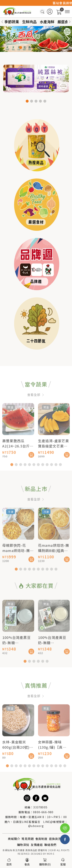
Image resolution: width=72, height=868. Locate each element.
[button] (70, 22)
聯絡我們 (50, 845)
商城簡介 (14, 839)
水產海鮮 (47, 22)
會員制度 (41, 839)
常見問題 (28, 839)
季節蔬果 (12, 22)
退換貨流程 (57, 839)
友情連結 (37, 845)
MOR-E (51, 854)
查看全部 (36, 407)
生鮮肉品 (29, 22)
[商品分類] (67, 12)
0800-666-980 (43, 812)
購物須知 (23, 845)
